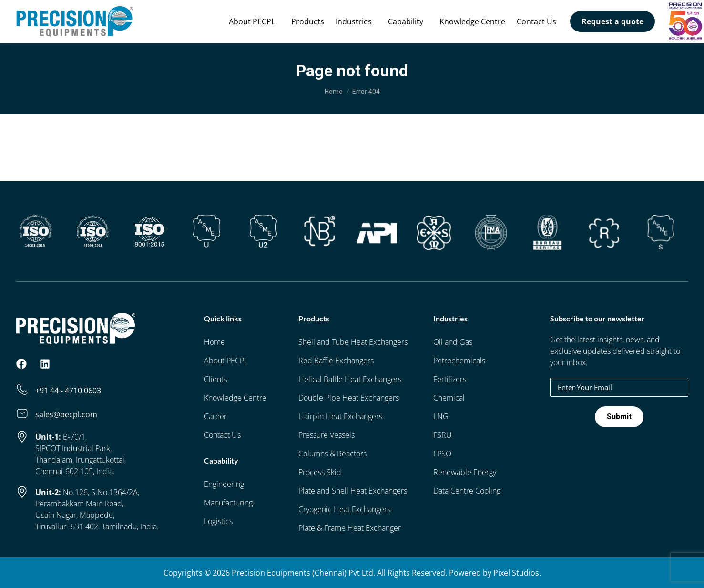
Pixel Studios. (517, 573)
